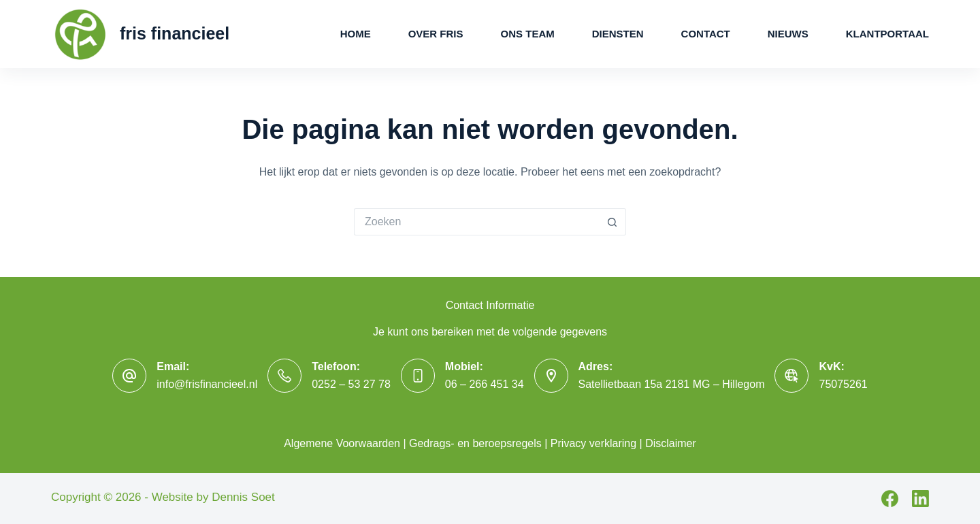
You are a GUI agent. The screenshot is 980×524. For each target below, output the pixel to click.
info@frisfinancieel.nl (207, 384)
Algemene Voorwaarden (342, 443)
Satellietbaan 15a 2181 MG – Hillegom (672, 384)
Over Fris (436, 34)
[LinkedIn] (920, 498)
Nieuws (788, 34)
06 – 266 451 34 (485, 384)
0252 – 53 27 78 (351, 384)
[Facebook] (890, 498)
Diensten (618, 34)
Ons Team (528, 34)
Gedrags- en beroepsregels (475, 443)
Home (356, 34)
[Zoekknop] (612, 222)
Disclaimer (671, 443)
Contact (706, 34)
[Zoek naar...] (476, 222)
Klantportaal (887, 34)
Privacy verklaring (593, 443)
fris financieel (175, 33)
